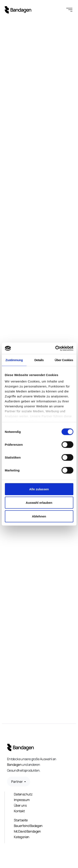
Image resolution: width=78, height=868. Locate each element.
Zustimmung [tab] (14, 360)
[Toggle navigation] (69, 10)
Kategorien (22, 837)
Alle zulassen (39, 489)
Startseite (21, 820)
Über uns (20, 805)
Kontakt (19, 811)
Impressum (22, 800)
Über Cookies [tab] (64, 360)
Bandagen (14, 765)
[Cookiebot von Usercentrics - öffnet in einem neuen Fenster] (56, 348)
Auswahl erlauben (39, 503)
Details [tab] (39, 360)
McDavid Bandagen (27, 831)
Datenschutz (23, 794)
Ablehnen (39, 516)
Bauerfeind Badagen (28, 826)
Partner (17, 782)
